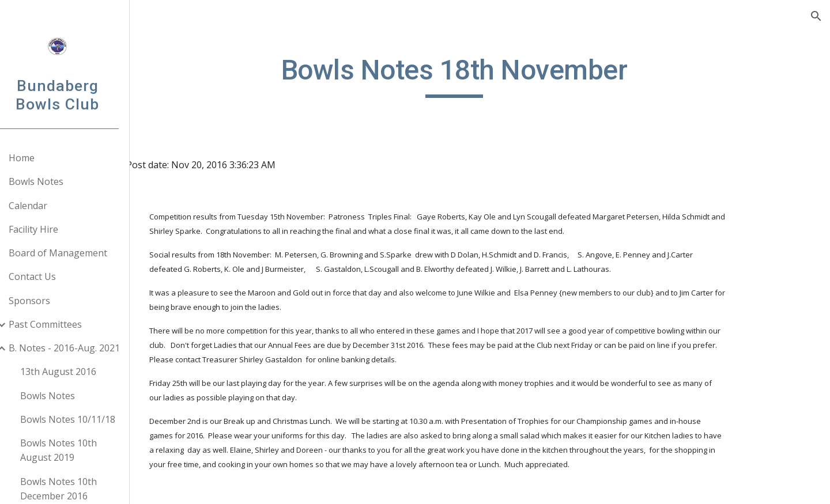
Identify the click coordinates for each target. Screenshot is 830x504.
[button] (816, 16)
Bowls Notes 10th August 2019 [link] (73, 450)
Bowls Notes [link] (50, 181)
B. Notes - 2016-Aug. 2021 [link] (79, 348)
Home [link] (36, 158)
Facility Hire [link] (48, 229)
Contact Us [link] (47, 276)
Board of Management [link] (72, 253)
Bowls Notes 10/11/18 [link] (82, 419)
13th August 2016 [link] (73, 372)
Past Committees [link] (60, 324)
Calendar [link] (42, 206)
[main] (487, 75)
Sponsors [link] (44, 301)
